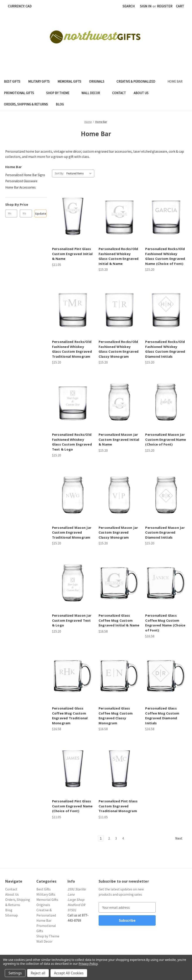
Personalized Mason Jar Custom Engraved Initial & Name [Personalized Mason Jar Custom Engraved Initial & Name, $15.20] (119, 439)
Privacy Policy (88, 964)
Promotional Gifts (21, 93)
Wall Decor (93, 93)
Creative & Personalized (138, 81)
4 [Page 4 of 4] (123, 838)
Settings (15, 973)
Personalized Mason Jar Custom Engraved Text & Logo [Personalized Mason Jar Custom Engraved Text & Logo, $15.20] (72, 620)
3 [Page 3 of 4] (116, 838)
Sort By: (59, 173)
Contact (119, 93)
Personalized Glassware (21, 181)
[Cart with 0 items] (180, 6)
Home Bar (177, 81)
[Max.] (26, 214)
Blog (60, 104)
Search (129, 6)
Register (165, 6)
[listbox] (80, 174)
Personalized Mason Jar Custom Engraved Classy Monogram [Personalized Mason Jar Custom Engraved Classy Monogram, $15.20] (118, 532)
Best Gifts (12, 81)
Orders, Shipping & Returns (26, 104)
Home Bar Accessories (20, 187)
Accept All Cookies (69, 973)
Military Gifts (39, 81)
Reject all (38, 973)
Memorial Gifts (69, 81)
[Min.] (11, 214)
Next (181, 838)
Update (41, 214)
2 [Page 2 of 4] (109, 838)
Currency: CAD (21, 6)
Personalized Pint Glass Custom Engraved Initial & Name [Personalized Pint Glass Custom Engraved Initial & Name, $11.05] (72, 254)
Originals (99, 81)
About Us (141, 93)
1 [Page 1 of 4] (101, 838)
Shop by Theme (60, 93)
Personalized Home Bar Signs (25, 175)
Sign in (146, 6)
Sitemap (12, 915)
